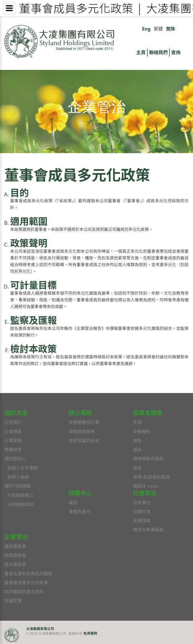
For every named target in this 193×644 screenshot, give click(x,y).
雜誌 (73, 503)
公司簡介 (13, 422)
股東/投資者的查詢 (151, 477)
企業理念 (13, 431)
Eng (146, 29)
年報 (137, 422)
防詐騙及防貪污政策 (24, 592)
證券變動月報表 (148, 459)
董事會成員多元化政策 (26, 583)
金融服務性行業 (84, 422)
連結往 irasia (146, 486)
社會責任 (142, 503)
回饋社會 (142, 512)
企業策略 (13, 440)
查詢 (176, 52)
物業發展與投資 (84, 440)
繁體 (158, 29)
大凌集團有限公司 (40, 629)
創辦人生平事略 (23, 468)
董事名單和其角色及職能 (28, 574)
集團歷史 (13, 450)
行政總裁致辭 (20, 504)
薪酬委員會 (15, 555)
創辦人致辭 (18, 477)
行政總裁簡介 (20, 495)
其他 (137, 468)
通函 (137, 450)
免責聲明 (90, 633)
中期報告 (142, 431)
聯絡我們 (158, 52)
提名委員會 (15, 564)
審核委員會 (15, 546)
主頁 (141, 52)
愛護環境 (142, 521)
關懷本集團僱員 (148, 530)
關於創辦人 (15, 459)
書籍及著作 (80, 512)
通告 (137, 440)
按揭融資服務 (82, 431)
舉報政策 (13, 601)
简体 (171, 29)
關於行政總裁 (17, 486)
